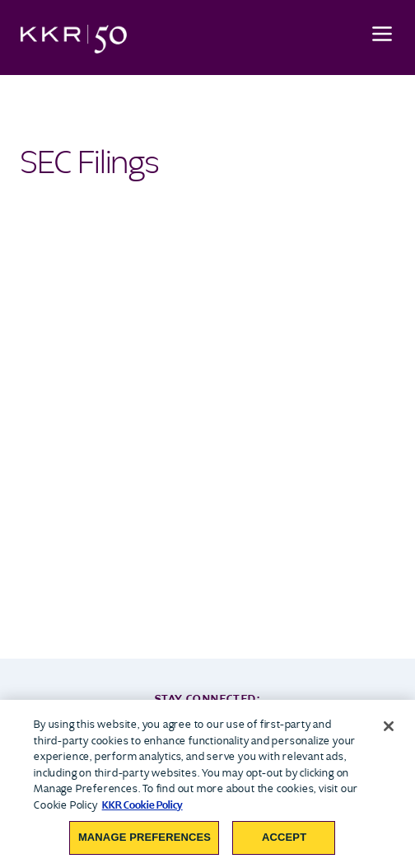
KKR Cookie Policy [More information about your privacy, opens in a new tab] (142, 805)
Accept (284, 837)
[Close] (389, 726)
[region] (207, 784)
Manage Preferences (145, 837)
